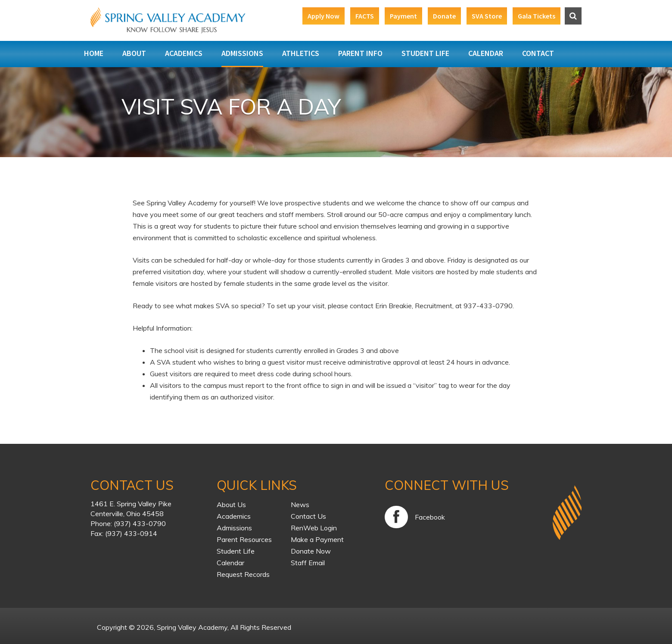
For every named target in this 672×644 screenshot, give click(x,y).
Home (94, 53)
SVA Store (487, 16)
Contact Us (308, 516)
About (134, 53)
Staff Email (308, 563)
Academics (184, 53)
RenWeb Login (314, 528)
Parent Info (360, 53)
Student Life (425, 53)
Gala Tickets (537, 16)
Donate (444, 16)
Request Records (243, 574)
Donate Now (311, 551)
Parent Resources (244, 539)
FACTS (365, 16)
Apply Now (324, 16)
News (300, 505)
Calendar (486, 53)
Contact (538, 53)
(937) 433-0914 (131, 533)
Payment (403, 16)
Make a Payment (317, 539)
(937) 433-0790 (140, 523)
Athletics (301, 53)
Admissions (242, 53)
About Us (231, 505)
